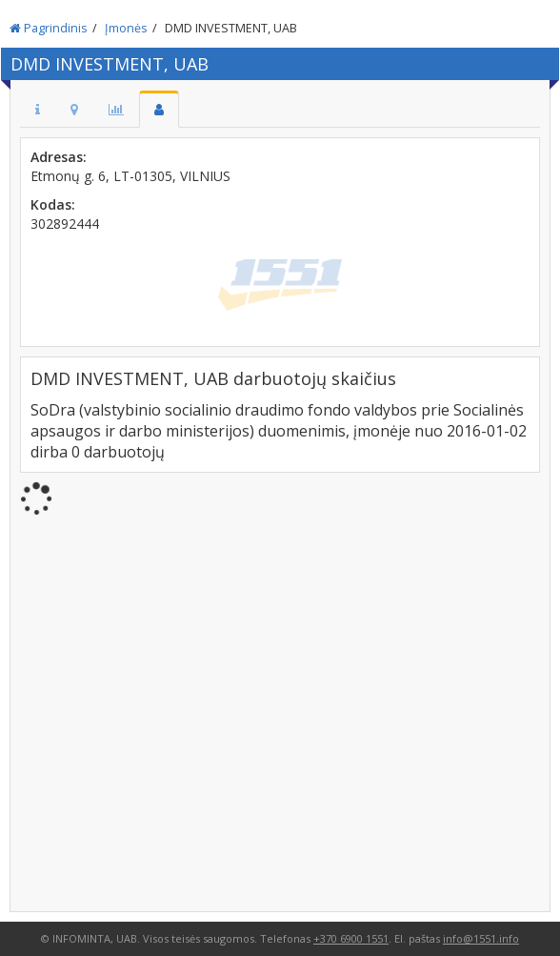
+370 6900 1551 (351, 938)
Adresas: (59, 157)
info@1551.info (481, 938)
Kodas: (53, 204)
